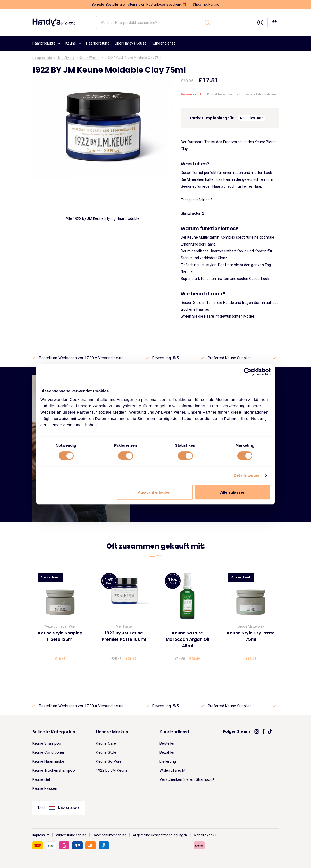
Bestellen (167, 743)
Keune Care (106, 743)
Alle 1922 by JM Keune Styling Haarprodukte (103, 218)
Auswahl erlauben (155, 492)
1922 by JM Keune (112, 770)
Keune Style (106, 752)
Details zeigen (247, 475)
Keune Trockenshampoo (54, 770)
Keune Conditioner (48, 752)
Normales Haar (251, 118)
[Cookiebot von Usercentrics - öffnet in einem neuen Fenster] (248, 372)
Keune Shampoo (47, 743)
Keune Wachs (89, 58)
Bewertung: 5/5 (165, 358)
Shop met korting (206, 4)
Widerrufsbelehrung (71, 835)
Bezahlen (167, 752)
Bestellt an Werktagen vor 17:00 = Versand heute (81, 358)
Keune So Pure (109, 761)
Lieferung (168, 761)
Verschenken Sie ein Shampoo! (187, 779)
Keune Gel (41, 779)
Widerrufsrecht (172, 770)
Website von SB (205, 835)
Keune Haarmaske (48, 761)
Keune (73, 43)
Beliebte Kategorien (54, 732)
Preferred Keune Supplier (229, 358)
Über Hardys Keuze (131, 43)
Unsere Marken (112, 732)
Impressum (41, 835)
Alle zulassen (233, 492)
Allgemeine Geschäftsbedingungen (160, 835)
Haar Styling (65, 58)
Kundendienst (163, 43)
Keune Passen (45, 788)
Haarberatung (98, 43)
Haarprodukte (46, 43)
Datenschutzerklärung (110, 835)
